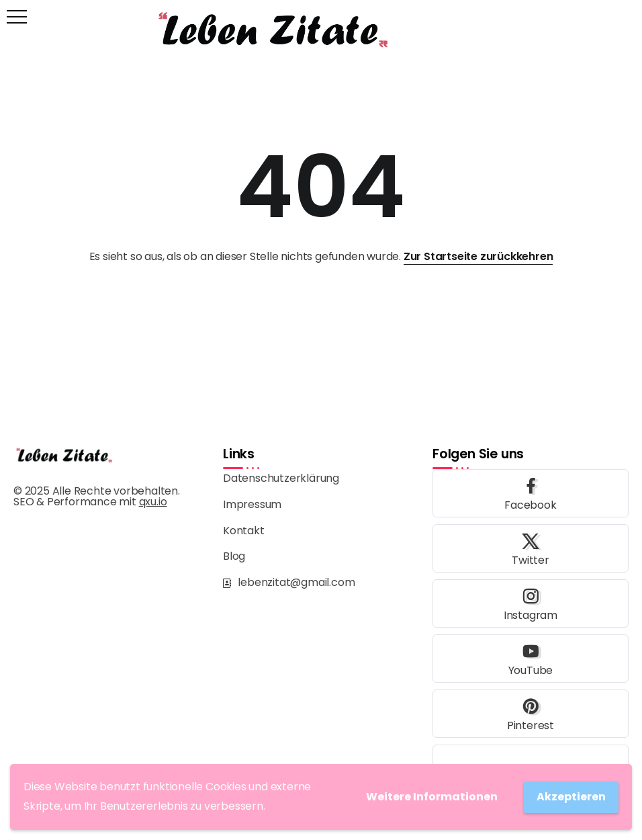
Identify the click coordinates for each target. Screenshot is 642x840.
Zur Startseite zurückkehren (478, 256)
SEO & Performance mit (90, 502)
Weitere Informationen (432, 797)
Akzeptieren (571, 797)
